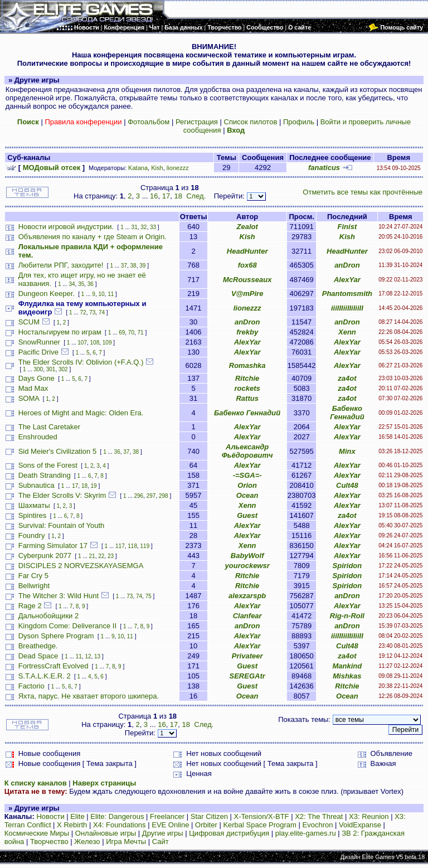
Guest (247, 515)
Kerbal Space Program (260, 825)
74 (102, 312)
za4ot (347, 378)
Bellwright (34, 586)
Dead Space (38, 656)
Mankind (347, 666)
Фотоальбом (149, 122)
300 (39, 369)
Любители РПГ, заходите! (61, 265)
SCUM (29, 322)
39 (142, 266)
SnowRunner (39, 342)
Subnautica (37, 485)
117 (120, 546)
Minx (347, 451)
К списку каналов (36, 783)
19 (94, 486)
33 (153, 227)
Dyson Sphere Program (56, 636)
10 (101, 294)
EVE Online (170, 825)
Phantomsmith (347, 294)
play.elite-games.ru (306, 833)
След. (196, 196)
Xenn (347, 332)
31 (135, 227)
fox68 (247, 265)
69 (122, 333)
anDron (347, 265)
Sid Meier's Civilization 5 (57, 451)
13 (97, 656)
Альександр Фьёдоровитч (247, 451)
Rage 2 (30, 606)
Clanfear (247, 616)
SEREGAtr (247, 676)
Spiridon (347, 566)
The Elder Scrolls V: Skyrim (62, 495)
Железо (87, 842)
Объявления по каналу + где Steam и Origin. (93, 237)
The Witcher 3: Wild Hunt (59, 596)
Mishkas (347, 676)
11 (111, 294)
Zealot (247, 227)
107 (82, 343)
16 (154, 196)
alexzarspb (247, 596)
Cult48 (347, 485)
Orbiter (206, 825)
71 (141, 333)
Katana (138, 168)
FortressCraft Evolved (53, 666)
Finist (347, 227)
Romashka (247, 365)
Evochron (318, 825)
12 (88, 656)
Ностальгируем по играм (60, 332)
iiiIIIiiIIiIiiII (347, 308)
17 (166, 196)
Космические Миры (37, 833)
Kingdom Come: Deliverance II (67, 626)
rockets (247, 388)
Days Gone (37, 378)
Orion (247, 485)
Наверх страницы (104, 783)
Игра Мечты (126, 842)
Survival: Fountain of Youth (62, 525)
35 (81, 284)
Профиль (299, 122)
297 (151, 496)
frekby (247, 332)
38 (133, 266)
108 (95, 343)
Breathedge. (38, 646)
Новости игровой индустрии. (66, 227)
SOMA (29, 398)
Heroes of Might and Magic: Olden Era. (81, 413)
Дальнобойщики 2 (49, 616)
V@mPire (247, 294)
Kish (157, 168)
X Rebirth (72, 825)
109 (107, 343)
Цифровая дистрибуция (229, 833)
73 (92, 312)
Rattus (247, 398)
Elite (77, 816)
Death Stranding (45, 475)
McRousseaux (247, 280)
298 (164, 496)
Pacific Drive (38, 352)
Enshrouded (38, 437)
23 (111, 556)
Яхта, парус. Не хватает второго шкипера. (89, 696)
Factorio (31, 686)
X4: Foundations (120, 825)
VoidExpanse (360, 825)
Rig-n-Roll (347, 616)
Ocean (247, 495)
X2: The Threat (319, 816)
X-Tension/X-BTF (262, 816)
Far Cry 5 (33, 576)
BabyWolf (247, 556)
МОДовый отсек (52, 168)
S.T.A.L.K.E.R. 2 (45, 676)
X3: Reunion (369, 816)
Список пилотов (251, 122)
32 (144, 227)
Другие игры (163, 833)
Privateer (247, 656)
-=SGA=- (247, 475)
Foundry (32, 535)
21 (92, 556)
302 (63, 369)
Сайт (160, 842)
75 (149, 596)
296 (138, 496)
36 (91, 284)
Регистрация (197, 122)
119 (145, 546)
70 (131, 333)
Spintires (33, 515)
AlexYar (347, 280)
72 (83, 312)
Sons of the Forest (48, 465)
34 (72, 284)
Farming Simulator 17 (53, 545)
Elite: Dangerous (117, 816)
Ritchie (247, 378)
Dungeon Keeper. (47, 294)
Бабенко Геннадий (247, 413)
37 (124, 266)
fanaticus (324, 168)
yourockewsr (247, 566)
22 (101, 556)
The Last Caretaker (49, 427)
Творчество (49, 842)
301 (51, 369)
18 (178, 196)
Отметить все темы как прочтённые (363, 192)
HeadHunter (247, 251)
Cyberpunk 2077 (45, 556)
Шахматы (34, 505)
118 (132, 546)
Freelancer (167, 816)
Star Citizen (209, 816)
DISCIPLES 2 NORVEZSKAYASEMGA (81, 566)
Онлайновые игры (106, 833)
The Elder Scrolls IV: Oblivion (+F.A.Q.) (81, 362)
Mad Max (33, 388)
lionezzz (178, 168)
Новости (50, 816)
